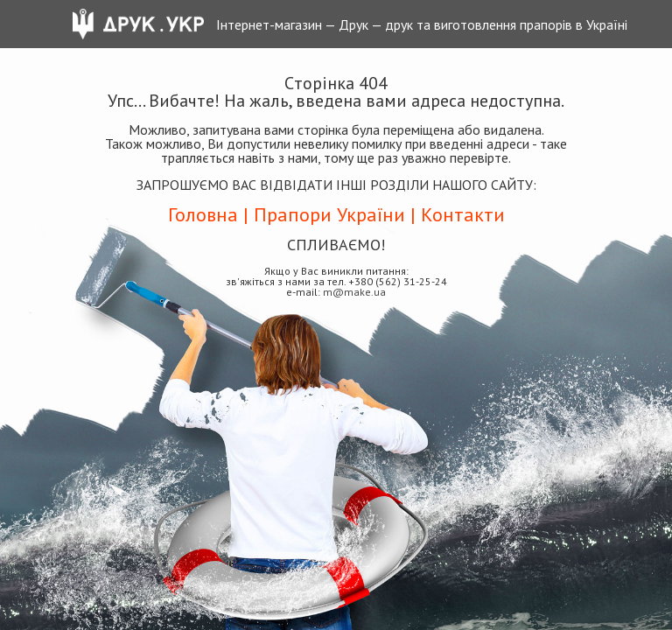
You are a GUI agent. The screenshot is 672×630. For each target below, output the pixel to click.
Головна (203, 214)
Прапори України (329, 214)
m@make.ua (354, 292)
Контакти (463, 214)
